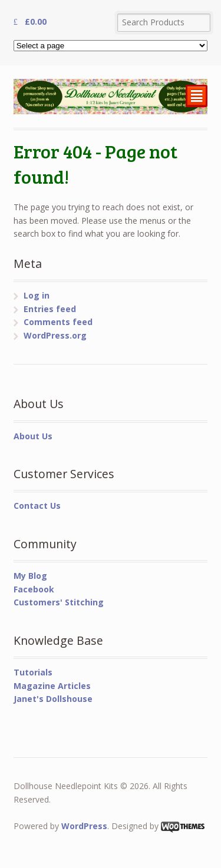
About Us (33, 436)
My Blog (30, 576)
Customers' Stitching (59, 602)
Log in (37, 295)
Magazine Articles (52, 686)
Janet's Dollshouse (53, 699)
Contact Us (37, 506)
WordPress (84, 826)
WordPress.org (55, 335)
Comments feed (58, 322)
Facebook (34, 589)
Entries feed (50, 309)
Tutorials (33, 672)
